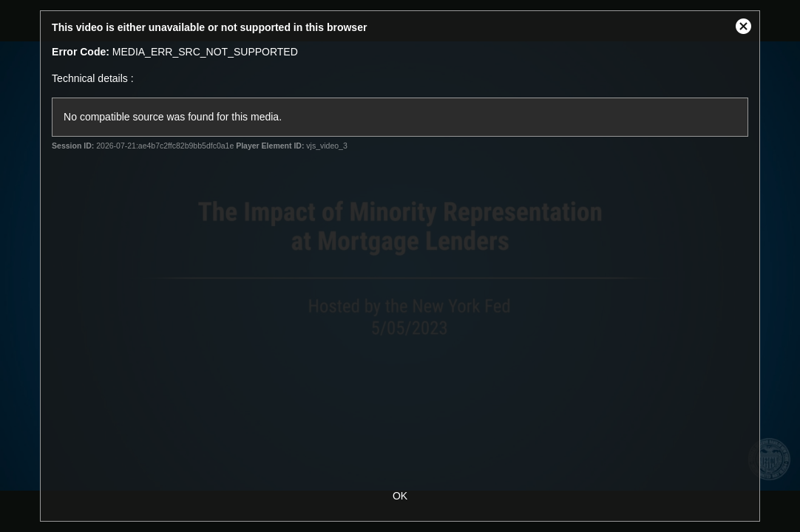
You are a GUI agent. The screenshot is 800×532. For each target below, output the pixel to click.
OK (400, 496)
